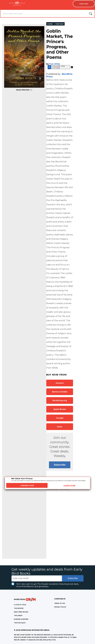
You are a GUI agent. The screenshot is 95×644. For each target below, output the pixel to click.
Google (60, 418)
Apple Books (60, 409)
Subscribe (83, 4)
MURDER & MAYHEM (21, 619)
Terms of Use (60, 604)
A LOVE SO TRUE (20, 605)
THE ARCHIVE (19, 608)
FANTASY (60, 24)
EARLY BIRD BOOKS (21, 612)
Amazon (60, 383)
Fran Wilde (55, 64)
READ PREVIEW (24, 90)
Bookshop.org (60, 401)
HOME (50, 24)
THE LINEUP (18, 616)
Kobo (60, 427)
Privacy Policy (60, 607)
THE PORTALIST (20, 623)
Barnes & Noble (60, 392)
